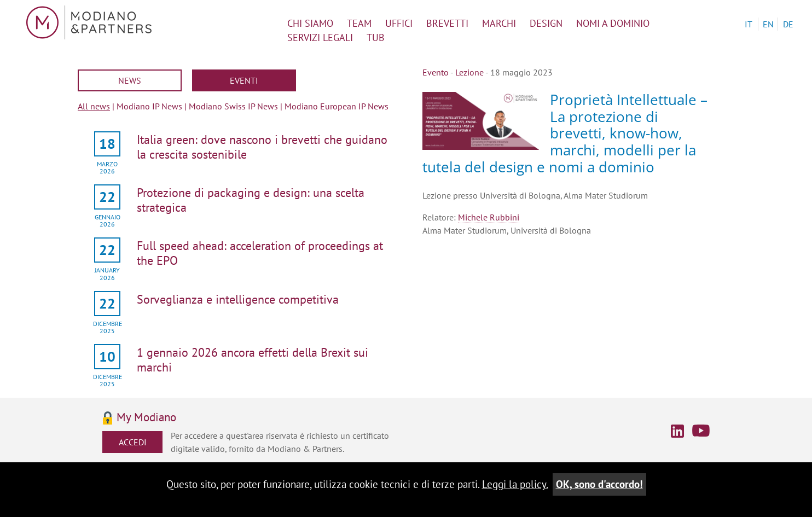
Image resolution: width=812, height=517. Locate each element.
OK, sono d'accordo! (599, 484)
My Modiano (146, 418)
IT (749, 24)
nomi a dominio (613, 23)
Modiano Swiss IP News (233, 106)
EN (768, 24)
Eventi (244, 80)
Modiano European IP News (337, 106)
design (546, 23)
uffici (399, 23)
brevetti (447, 23)
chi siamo (310, 23)
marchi (499, 23)
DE (788, 24)
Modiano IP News (149, 106)
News (130, 80)
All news (94, 106)
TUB (376, 37)
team (359, 23)
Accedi (133, 442)
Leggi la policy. (515, 484)
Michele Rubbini (489, 217)
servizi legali (320, 37)
